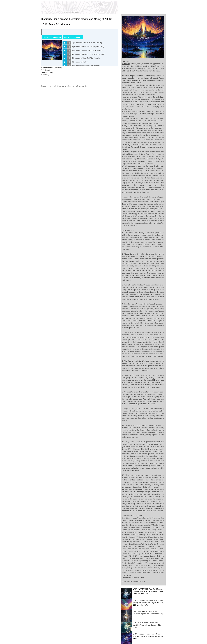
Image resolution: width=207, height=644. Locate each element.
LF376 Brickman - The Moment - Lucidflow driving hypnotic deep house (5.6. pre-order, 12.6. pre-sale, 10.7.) (148, 603)
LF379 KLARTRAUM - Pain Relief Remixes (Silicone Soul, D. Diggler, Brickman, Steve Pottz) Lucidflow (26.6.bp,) (148, 591)
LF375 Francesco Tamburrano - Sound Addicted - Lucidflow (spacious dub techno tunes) (148, 636)
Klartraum (126, 64)
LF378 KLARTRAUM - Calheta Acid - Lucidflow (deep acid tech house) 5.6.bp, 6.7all (147, 625)
